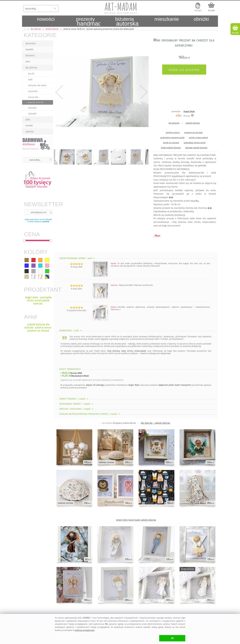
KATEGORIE (38, 35)
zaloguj (198, 10)
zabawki (32, 114)
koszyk (211, 10)
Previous (59, 92)
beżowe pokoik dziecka (196, 148)
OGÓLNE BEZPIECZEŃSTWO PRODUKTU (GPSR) (90, 414)
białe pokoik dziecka (171, 148)
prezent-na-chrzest (193, 132)
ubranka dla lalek (37, 85)
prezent (46, 222)
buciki (31, 74)
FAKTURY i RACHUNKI (77, 409)
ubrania (29, 132)
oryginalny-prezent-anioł (172, 138)
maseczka (33, 97)
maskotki (33, 91)
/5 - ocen (183, 116)
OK (172, 638)
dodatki (29, 50)
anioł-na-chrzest (171, 143)
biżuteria (30, 56)
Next (143, 92)
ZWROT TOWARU (74, 399)
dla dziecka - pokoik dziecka (155, 423)
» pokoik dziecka (35, 102)
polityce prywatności (85, 630)
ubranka (32, 108)
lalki (30, 80)
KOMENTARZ (71, 331)
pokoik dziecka (193, 123)
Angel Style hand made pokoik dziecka (136, 520)
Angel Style (189, 111)
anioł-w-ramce (173, 132)
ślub (28, 120)
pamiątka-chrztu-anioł (195, 143)
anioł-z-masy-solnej (198, 138)
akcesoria (31, 44)
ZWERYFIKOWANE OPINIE (77, 258)
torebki (29, 126)
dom (28, 62)
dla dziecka (31, 68)
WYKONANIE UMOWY (76, 404)
